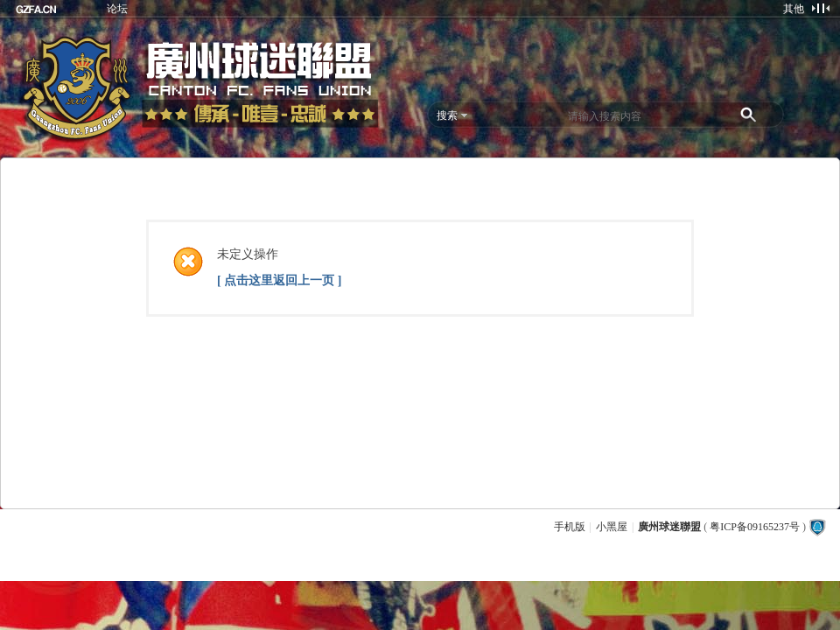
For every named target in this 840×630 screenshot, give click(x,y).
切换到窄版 (820, 8)
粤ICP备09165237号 (755, 527)
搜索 (447, 115)
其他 (794, 9)
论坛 (117, 9)
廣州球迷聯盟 (669, 527)
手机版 (570, 527)
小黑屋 (612, 527)
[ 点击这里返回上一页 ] (279, 280)
